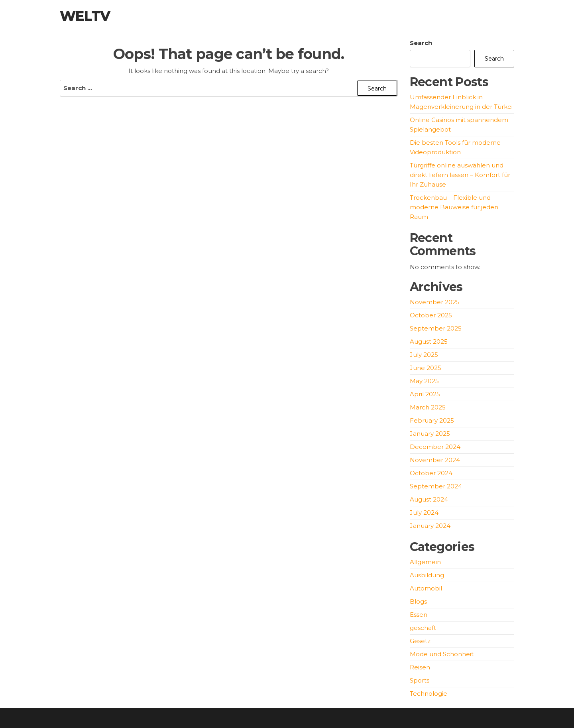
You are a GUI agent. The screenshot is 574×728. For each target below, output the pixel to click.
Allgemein (425, 562)
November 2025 (435, 302)
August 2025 (429, 341)
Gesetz (420, 641)
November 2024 (435, 460)
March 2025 (428, 407)
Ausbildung (427, 575)
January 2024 (430, 526)
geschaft (423, 628)
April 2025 (425, 394)
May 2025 (424, 381)
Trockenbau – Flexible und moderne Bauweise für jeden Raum (454, 207)
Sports (420, 680)
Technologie (429, 694)
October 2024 (431, 473)
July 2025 (424, 355)
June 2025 (426, 368)
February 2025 (432, 420)
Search (421, 43)
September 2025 (436, 328)
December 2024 (435, 447)
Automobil (426, 588)
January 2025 (430, 434)
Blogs (418, 601)
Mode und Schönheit (442, 654)
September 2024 (436, 486)
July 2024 (424, 513)
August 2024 (429, 499)
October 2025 (431, 315)
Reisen (420, 667)
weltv (85, 16)
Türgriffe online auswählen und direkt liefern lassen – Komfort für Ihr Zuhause (460, 175)
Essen (419, 615)
